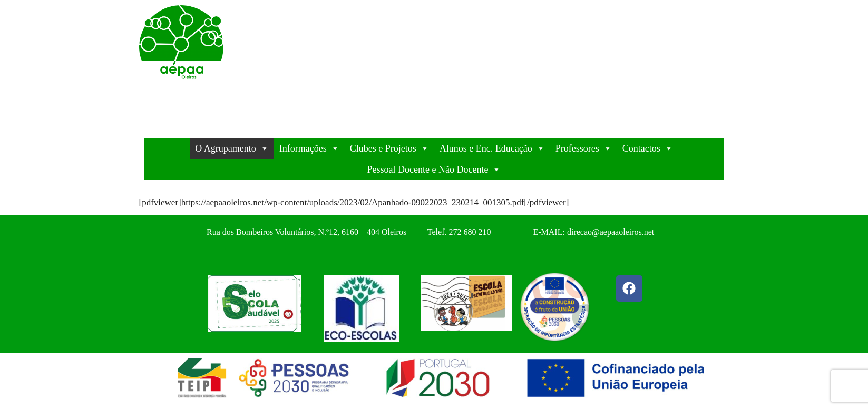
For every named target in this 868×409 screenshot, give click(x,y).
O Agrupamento (232, 148)
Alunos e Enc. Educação (492, 148)
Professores (584, 148)
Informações (309, 148)
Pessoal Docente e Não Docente (434, 169)
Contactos (648, 148)
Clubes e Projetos (389, 148)
